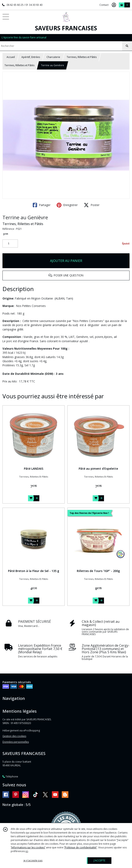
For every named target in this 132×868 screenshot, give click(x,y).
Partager (42, 205)
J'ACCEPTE (99, 860)
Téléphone (10, 777)
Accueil (11, 57)
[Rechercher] (127, 46)
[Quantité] (10, 244)
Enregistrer (67, 205)
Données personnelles (16, 742)
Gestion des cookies (14, 736)
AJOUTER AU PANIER (66, 261)
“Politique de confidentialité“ (81, 847)
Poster (92, 205)
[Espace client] (114, 5)
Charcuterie (53, 57)
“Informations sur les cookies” (28, 847)
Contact (104, 5)
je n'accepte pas (33, 860)
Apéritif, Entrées (31, 57)
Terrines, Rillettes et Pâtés (82, 57)
